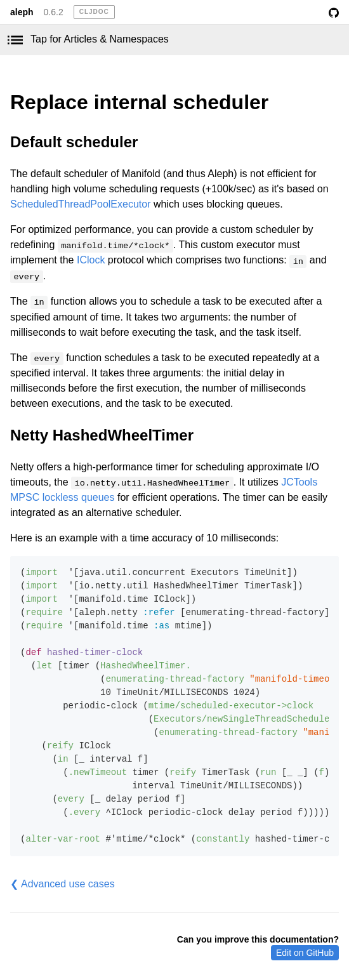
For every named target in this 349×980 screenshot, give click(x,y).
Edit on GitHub (305, 953)
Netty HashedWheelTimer (102, 435)
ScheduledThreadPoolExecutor (80, 204)
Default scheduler (74, 142)
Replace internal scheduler (139, 102)
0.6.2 (54, 12)
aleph (22, 12)
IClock (91, 260)
